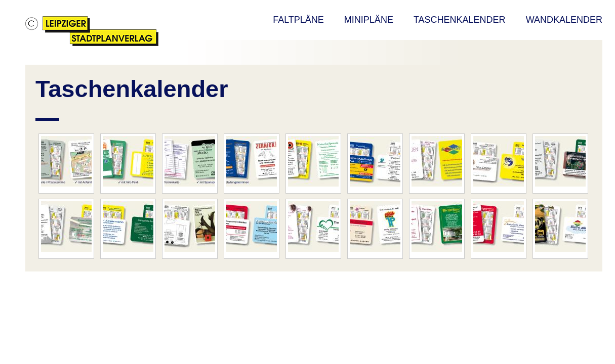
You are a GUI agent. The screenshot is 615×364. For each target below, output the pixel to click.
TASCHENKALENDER (460, 20)
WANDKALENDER (564, 20)
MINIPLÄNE (369, 20)
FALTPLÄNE (298, 20)
